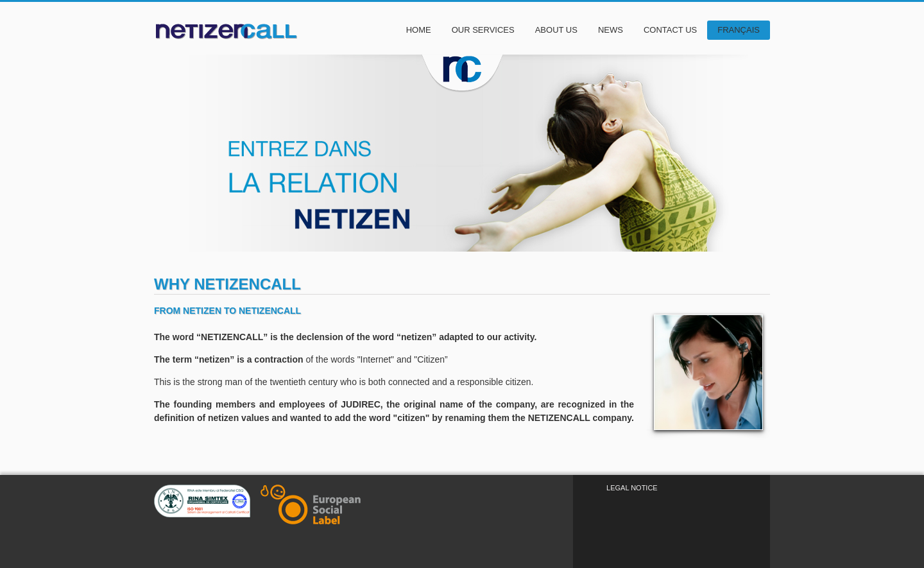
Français (739, 30)
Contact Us (670, 30)
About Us (556, 30)
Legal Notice (632, 488)
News (611, 30)
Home (419, 30)
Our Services (483, 30)
